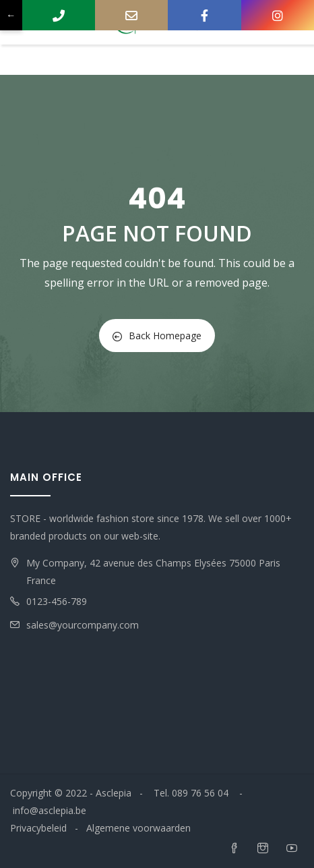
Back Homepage (157, 336)
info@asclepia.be (50, 810)
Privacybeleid (38, 828)
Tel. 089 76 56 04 (192, 793)
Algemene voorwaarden (138, 828)
